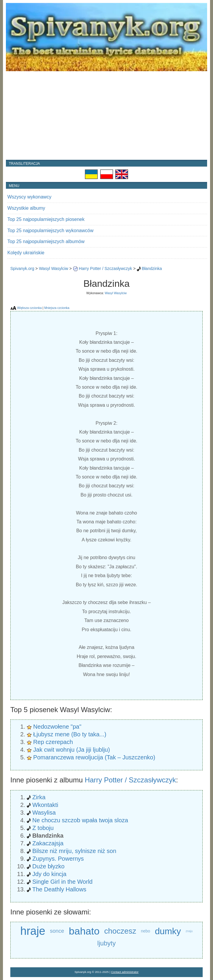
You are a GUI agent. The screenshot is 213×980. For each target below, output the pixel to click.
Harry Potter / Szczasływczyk (105, 268)
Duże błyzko (49, 866)
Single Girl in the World (63, 882)
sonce (57, 931)
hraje (33, 931)
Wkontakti (45, 805)
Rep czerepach (53, 742)
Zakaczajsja (48, 843)
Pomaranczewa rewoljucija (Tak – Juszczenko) (94, 757)
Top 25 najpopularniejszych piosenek (46, 219)
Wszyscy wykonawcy (29, 197)
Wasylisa (44, 813)
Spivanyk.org (22, 268)
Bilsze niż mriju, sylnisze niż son (74, 851)
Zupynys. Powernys (58, 859)
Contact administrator (125, 972)
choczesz (120, 931)
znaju (189, 931)
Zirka (39, 797)
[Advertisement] (106, 115)
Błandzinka (152, 268)
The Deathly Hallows (59, 889)
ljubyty (106, 943)
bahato (84, 931)
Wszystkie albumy (26, 208)
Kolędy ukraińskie (26, 253)
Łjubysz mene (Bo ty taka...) (70, 734)
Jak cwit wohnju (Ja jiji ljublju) (72, 750)
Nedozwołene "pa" (57, 727)
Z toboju (43, 828)
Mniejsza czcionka (57, 308)
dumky (168, 931)
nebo (146, 931)
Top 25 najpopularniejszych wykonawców (50, 231)
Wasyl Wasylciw (54, 268)
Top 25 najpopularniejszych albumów (46, 241)
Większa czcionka (29, 308)
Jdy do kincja (50, 874)
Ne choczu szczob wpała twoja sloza (80, 820)
